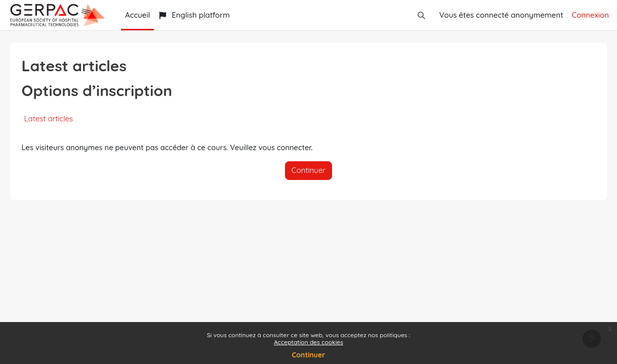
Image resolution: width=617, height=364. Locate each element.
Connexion (590, 15)
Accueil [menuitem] (137, 15)
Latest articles (63, 119)
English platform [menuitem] (194, 15)
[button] (421, 15)
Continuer (309, 355)
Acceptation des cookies (308, 342)
